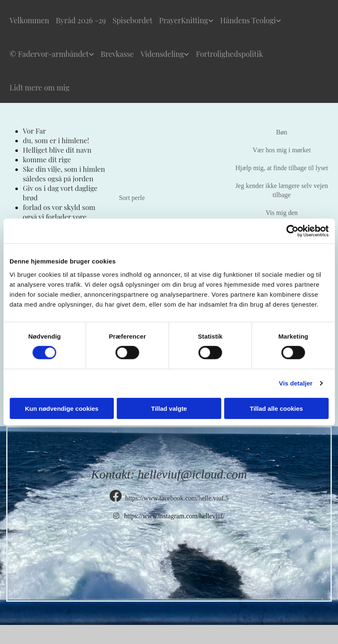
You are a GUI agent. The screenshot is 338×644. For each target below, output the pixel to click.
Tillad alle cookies (276, 408)
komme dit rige (47, 159)
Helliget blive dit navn (57, 150)
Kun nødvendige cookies (62, 408)
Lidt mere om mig (39, 88)
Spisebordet (132, 20)
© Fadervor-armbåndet (49, 54)
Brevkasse (117, 54)
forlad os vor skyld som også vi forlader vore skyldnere (59, 217)
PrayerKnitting (183, 20)
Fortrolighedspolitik (229, 54)
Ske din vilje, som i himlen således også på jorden (64, 174)
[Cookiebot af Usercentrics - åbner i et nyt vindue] (292, 231)
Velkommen (29, 20)
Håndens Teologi (248, 20)
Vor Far (34, 131)
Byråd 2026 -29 (81, 20)
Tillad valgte (169, 408)
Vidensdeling (162, 54)
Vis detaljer (296, 383)
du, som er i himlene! (56, 140)
